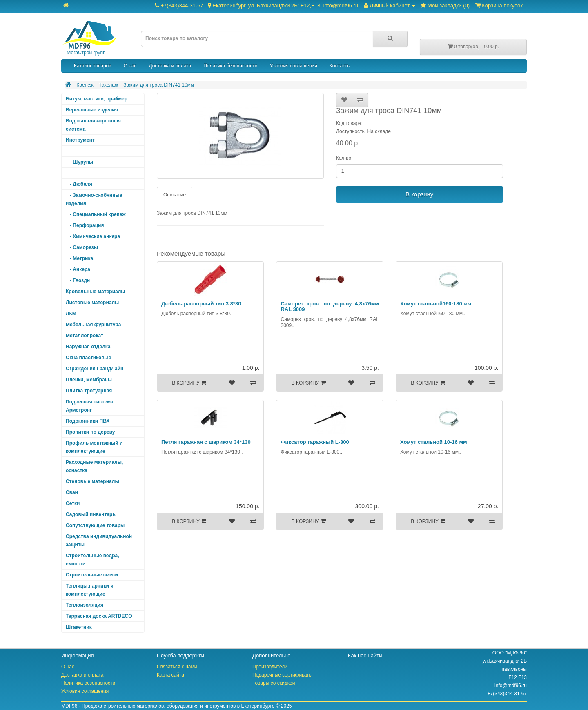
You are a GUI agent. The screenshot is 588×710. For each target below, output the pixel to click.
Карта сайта (170, 675)
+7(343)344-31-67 (256, 6)
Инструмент (80, 140)
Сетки (73, 503)
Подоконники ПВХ (88, 421)
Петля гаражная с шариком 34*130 (206, 442)
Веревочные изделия (92, 110)
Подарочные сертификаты (282, 675)
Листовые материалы (92, 303)
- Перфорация (85, 225)
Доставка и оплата (170, 66)
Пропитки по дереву (90, 432)
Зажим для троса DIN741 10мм (159, 85)
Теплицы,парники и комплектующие (90, 590)
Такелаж (108, 85)
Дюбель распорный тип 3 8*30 (201, 304)
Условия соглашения (293, 66)
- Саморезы (82, 247)
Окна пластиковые (89, 358)
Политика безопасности (230, 66)
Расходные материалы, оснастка (94, 466)
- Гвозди (78, 280)
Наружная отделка (88, 347)
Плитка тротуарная (89, 391)
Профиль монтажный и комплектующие (94, 447)
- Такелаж (79, 173)
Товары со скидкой (274, 683)
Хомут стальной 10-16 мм (434, 442)
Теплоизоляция (85, 605)
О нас (130, 66)
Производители (270, 667)
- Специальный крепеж (96, 214)
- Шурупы (79, 162)
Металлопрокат (85, 336)
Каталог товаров (93, 66)
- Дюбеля (79, 184)
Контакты (340, 66)
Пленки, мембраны (89, 380)
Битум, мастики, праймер (97, 99)
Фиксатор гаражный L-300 (315, 442)
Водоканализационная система (93, 125)
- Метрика (79, 258)
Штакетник (79, 627)
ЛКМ (71, 314)
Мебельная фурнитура (93, 325)
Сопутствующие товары (95, 525)
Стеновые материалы (92, 481)
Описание (175, 195)
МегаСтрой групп (89, 38)
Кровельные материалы (96, 292)
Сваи (72, 492)
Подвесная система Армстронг (90, 406)
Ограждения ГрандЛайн (95, 369)
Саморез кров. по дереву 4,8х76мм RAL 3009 (330, 306)
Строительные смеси (92, 575)
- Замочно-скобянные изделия (94, 199)
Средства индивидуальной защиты (99, 541)
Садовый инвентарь (91, 514)
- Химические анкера (93, 236)
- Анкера (78, 269)
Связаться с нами (177, 667)
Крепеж (85, 85)
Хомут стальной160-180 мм (436, 304)
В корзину (419, 194)
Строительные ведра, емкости (92, 560)
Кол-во (344, 158)
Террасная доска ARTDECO (99, 616)
